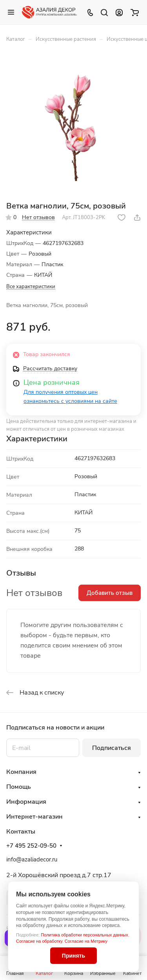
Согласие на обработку (39, 941)
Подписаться (112, 748)
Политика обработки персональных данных (84, 935)
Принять (73, 956)
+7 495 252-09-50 (31, 846)
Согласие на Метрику (86, 941)
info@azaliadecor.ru (32, 859)
